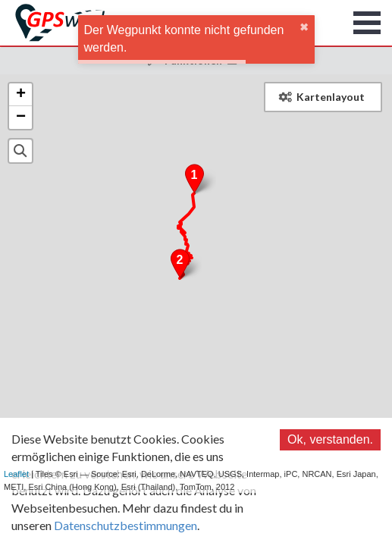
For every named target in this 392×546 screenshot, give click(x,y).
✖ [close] (304, 27)
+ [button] (21, 95)
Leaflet (16, 474)
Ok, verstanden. (330, 439)
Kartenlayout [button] (322, 97)
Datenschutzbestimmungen (125, 525)
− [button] (21, 118)
